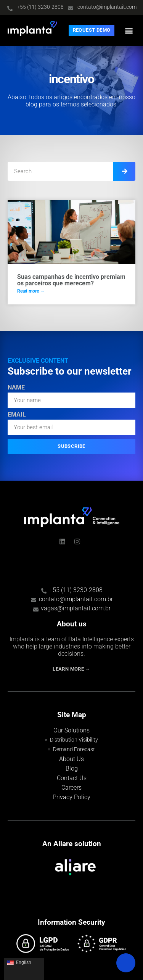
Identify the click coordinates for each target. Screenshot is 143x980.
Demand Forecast (74, 749)
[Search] (124, 171)
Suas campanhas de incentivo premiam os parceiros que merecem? (71, 280)
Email (17, 415)
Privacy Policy (71, 797)
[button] (129, 30)
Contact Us (72, 778)
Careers (71, 788)
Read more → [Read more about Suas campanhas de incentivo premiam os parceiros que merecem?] (31, 291)
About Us (71, 759)
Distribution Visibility (74, 740)
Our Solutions (71, 730)
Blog (72, 768)
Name (16, 388)
